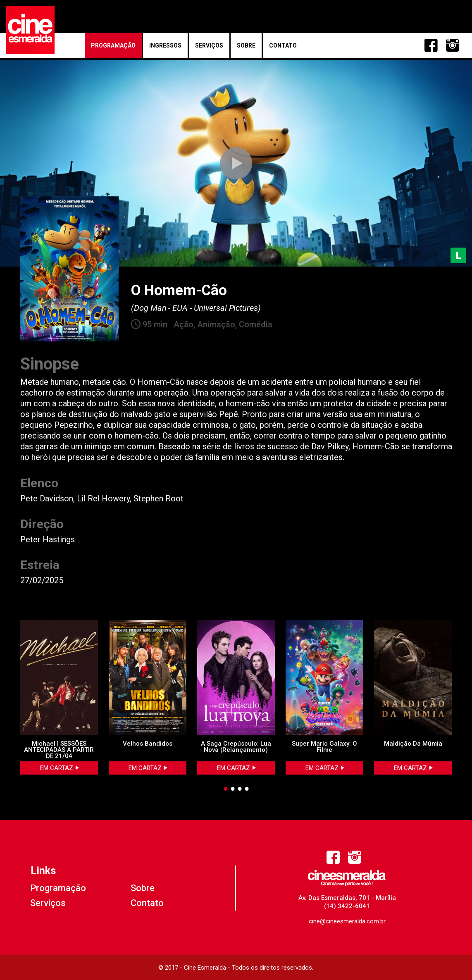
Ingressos (165, 45)
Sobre (246, 45)
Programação (113, 45)
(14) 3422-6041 (347, 906)
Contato (283, 45)
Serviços (209, 45)
